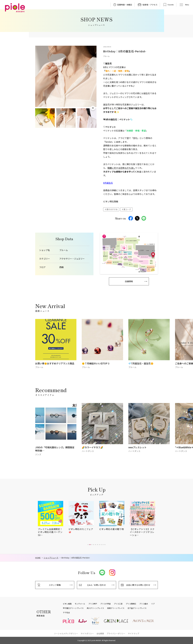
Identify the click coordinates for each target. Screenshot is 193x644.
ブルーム (64, 250)
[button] (88, 545)
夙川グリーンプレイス (95, 608)
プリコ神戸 (93, 604)
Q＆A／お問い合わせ (96, 585)
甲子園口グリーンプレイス (73, 608)
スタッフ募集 (55, 585)
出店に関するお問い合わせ (138, 585)
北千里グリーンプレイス (137, 608)
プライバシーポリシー (116, 633)
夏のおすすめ (112, 209)
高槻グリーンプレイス (116, 608)
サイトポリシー (87, 633)
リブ (153, 604)
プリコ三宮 (118, 604)
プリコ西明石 (131, 604)
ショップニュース (51, 558)
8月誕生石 (108, 183)
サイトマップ (134, 633)
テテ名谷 (66, 613)
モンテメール (80, 604)
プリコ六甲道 (105, 604)
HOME (38, 558)
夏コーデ (127, 209)
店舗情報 (129, 281)
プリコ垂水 (144, 604)
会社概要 (100, 633)
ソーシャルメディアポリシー (66, 633)
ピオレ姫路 (67, 604)
